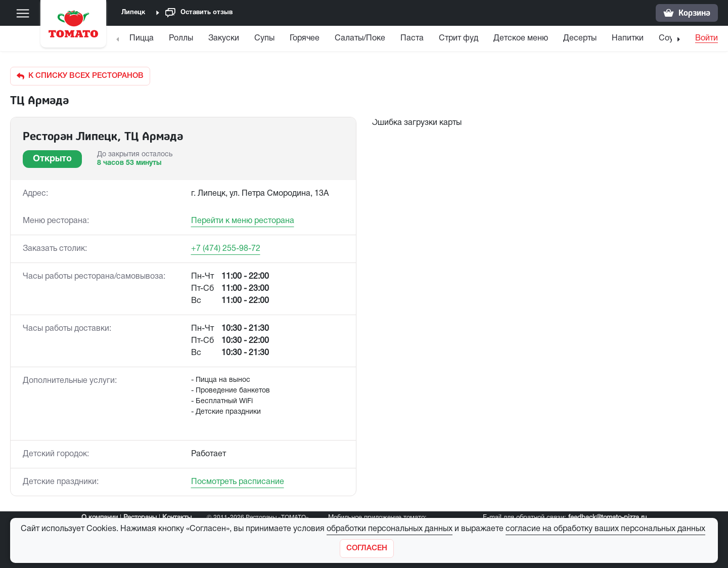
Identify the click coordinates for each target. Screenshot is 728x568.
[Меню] (23, 13)
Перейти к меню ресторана (243, 221)
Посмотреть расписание (238, 482)
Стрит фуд (459, 38)
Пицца (142, 38)
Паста (412, 38)
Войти (707, 38)
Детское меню (521, 38)
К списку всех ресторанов (80, 76)
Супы (264, 38)
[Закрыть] (367, 549)
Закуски (224, 38)
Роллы (181, 38)
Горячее (305, 38)
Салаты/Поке (360, 38)
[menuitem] (143, 41)
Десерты (580, 38)
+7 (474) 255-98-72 (226, 249)
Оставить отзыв (199, 13)
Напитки (628, 38)
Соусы (671, 38)
